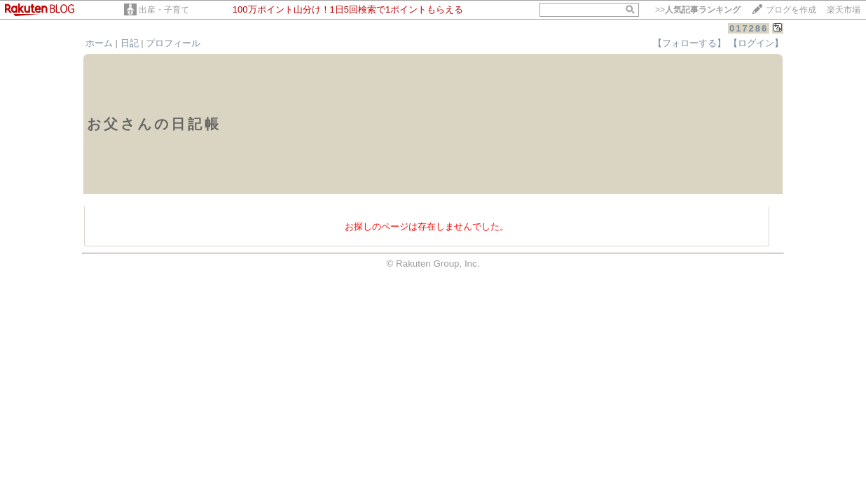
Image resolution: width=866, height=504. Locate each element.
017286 (749, 28)
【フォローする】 (689, 43)
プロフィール (173, 43)
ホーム (99, 43)
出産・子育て (164, 10)
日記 (130, 43)
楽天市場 (844, 10)
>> (698, 10)
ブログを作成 (791, 10)
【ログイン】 (756, 43)
